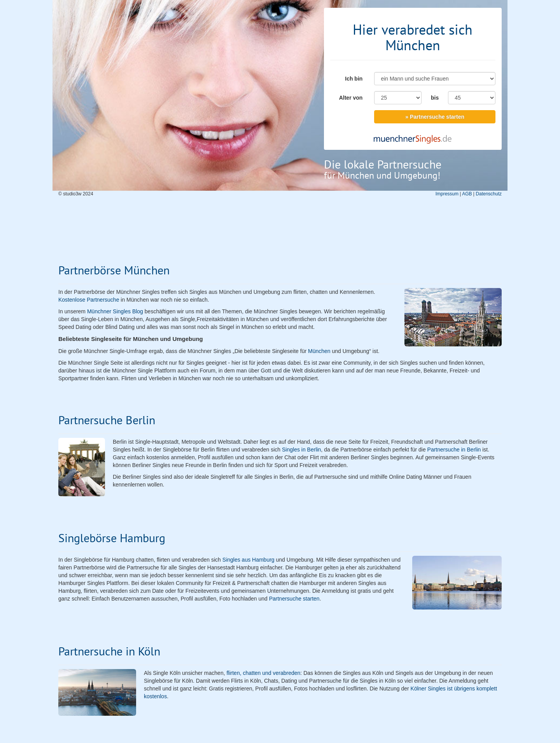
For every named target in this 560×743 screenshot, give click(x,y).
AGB (467, 194)
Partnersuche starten (294, 599)
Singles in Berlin (301, 450)
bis (435, 98)
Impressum (447, 194)
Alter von (351, 98)
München (319, 351)
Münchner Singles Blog (115, 311)
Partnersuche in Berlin (454, 450)
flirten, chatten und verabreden (263, 673)
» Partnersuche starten (435, 117)
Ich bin (354, 79)
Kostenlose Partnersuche (89, 300)
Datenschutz (489, 194)
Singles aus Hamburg (248, 560)
